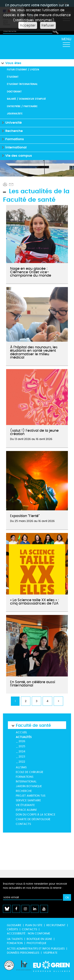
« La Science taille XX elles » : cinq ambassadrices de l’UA (35, 602)
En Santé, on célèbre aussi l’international (33, 684)
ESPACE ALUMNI (26, 810)
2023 (22, 757)
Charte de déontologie (33, 819)
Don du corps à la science (36, 815)
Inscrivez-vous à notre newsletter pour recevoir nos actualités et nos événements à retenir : (35, 886)
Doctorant (14, 92)
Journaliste (15, 114)
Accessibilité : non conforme (29, 934)
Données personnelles (23, 953)
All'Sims (21, 767)
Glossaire (14, 925)
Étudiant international (22, 84)
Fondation (15, 943)
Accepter (28, 25)
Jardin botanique (29, 786)
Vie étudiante (25, 805)
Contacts (23, 824)
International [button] (13, 147)
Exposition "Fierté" (25, 516)
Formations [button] (12, 139)
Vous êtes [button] (11, 63)
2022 (22, 762)
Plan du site (34, 925)
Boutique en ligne (39, 939)
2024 (22, 751)
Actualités (24, 737)
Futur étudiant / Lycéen (23, 69)
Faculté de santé (33, 725)
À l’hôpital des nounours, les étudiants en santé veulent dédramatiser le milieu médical (34, 352)
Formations (25, 777)
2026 (22, 741)
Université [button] (11, 122)
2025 (22, 746)
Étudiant (13, 77)
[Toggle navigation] (66, 43)
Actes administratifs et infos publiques (36, 949)
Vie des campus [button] (16, 155)
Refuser (48, 25)
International (26, 782)
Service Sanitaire (28, 800)
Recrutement (56, 925)
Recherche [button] (11, 131)
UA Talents (15, 939)
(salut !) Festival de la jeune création (34, 432)
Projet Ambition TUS (31, 796)
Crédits (12, 929)
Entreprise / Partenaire (22, 106)
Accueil (21, 732)
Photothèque (37, 943)
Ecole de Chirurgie (30, 772)
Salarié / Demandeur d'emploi (26, 99)
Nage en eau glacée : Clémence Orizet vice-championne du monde (31, 272)
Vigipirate (50, 953)
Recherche (24, 791)
